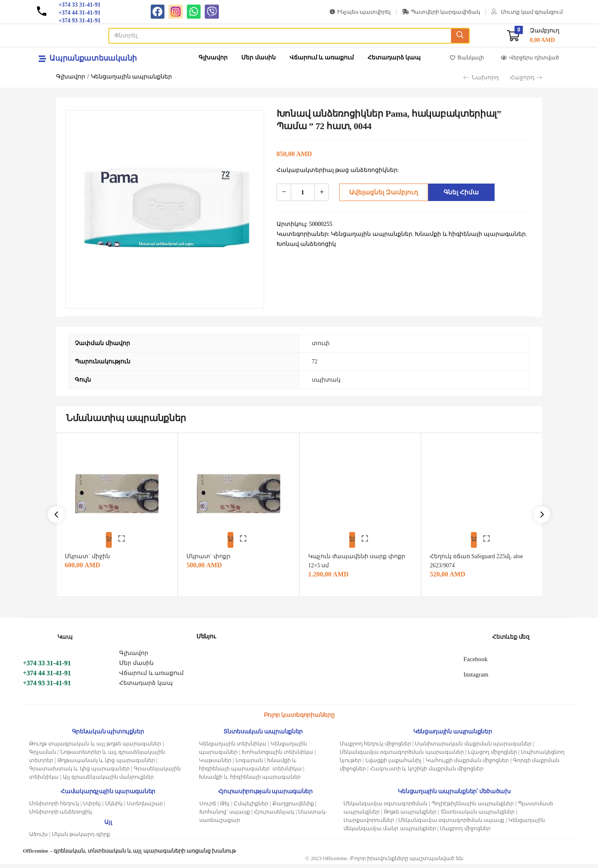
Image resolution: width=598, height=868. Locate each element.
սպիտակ (326, 380)
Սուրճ (208, 807)
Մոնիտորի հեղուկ (54, 807)
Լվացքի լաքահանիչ (393, 764)
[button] (533, 36)
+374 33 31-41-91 (47, 667)
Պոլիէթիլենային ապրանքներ (473, 807)
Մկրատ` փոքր (212, 551)
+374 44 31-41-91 (47, 677)
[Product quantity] (303, 192)
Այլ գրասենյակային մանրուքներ (108, 781)
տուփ (321, 343)
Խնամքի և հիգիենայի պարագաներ (250, 781)
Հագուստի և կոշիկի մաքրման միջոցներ (427, 772)
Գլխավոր (213, 58)
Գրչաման (43, 756)
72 (315, 362)
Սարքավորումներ (369, 824)
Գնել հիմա (459, 192)
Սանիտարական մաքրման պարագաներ (473, 747)
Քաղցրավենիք (293, 807)
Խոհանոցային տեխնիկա (277, 756)
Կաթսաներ (215, 764)
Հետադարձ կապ (394, 58)
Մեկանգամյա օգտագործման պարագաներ (402, 756)
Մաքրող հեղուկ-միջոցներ (375, 747)
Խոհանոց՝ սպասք (224, 815)
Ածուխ (38, 838)
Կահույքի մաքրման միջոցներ (467, 764)
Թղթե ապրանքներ (410, 815)
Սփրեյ (92, 807)
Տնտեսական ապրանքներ (478, 815)
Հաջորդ (526, 77)
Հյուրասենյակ (274, 815)
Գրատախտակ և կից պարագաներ (79, 772)
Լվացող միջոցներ (492, 756)
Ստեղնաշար (145, 807)
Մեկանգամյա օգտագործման (385, 807)
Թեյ (225, 807)
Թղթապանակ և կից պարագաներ (106, 764)
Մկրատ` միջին (91, 551)
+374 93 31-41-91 (47, 687)
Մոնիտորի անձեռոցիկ (60, 815)
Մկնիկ (114, 807)
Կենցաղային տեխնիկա (233, 747)
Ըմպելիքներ (251, 807)
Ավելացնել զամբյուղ (381, 192)
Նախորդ (481, 77)
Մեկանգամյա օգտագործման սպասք (451, 824)
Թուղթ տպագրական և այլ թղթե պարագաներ (95, 747)
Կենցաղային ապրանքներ (132, 77)
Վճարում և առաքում (322, 58)
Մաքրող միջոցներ (465, 832)
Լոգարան (249, 764)
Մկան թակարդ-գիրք (81, 838)
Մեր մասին (259, 58)
